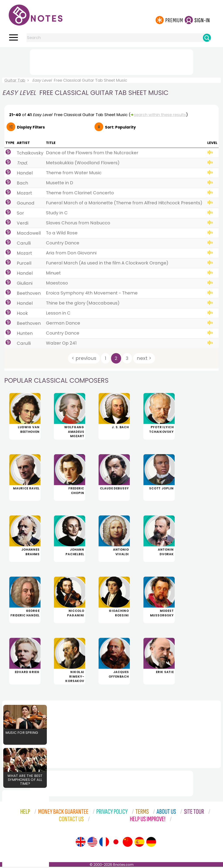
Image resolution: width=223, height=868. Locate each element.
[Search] (207, 38)
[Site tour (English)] (81, 843)
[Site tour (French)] (104, 843)
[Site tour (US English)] (92, 843)
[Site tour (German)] (151, 843)
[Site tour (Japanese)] (116, 843)
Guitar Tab (15, 80)
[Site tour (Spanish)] (139, 843)
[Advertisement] (111, 61)
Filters (31, 127)
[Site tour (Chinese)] (128, 843)
